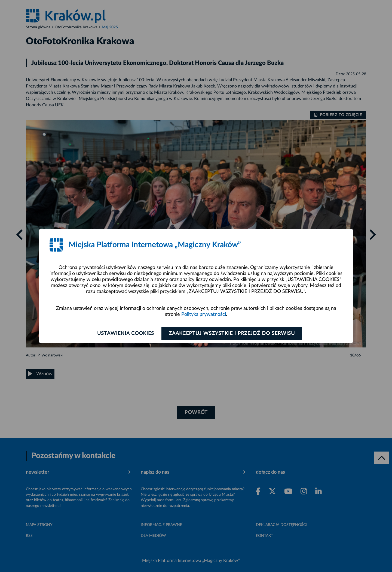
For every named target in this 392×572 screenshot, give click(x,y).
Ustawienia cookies (126, 334)
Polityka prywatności (204, 314)
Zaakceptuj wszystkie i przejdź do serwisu (232, 334)
